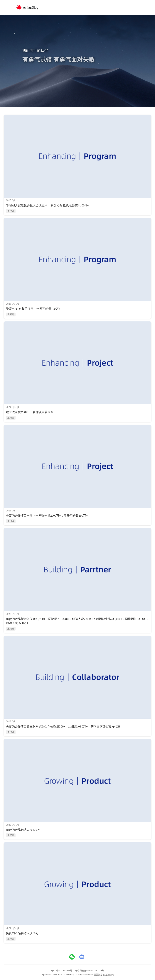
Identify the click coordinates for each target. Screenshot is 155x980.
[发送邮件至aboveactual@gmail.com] (82, 957)
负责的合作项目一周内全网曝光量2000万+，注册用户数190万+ (47, 516)
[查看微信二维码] (72, 957)
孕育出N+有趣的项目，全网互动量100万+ (33, 309)
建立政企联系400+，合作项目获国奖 (30, 412)
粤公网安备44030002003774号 (90, 971)
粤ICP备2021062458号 (62, 971)
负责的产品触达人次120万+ (24, 830)
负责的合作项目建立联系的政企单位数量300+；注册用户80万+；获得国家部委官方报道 (63, 726)
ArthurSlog (69, 975)
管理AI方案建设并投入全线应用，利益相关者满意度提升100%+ (47, 205)
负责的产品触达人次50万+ (23, 933)
